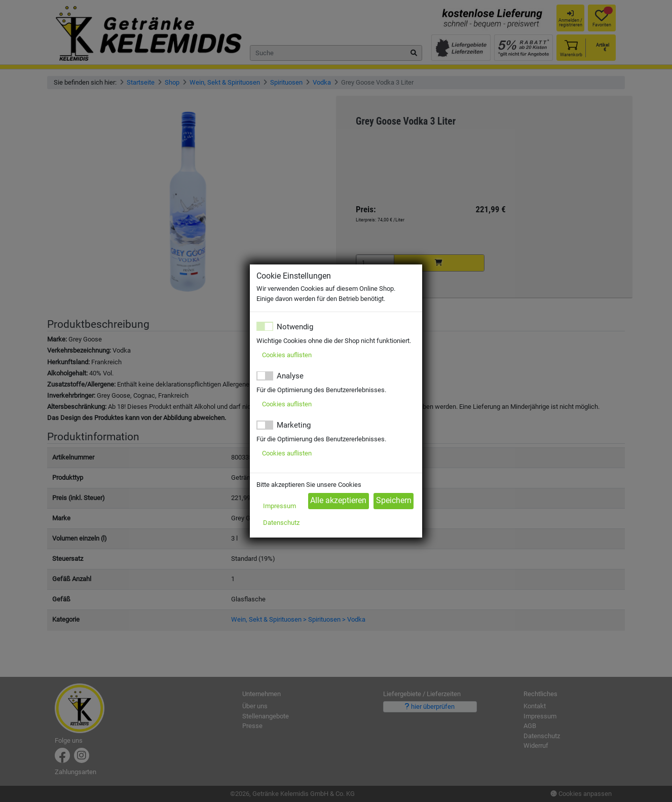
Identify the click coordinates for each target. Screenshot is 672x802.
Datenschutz (281, 523)
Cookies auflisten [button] (287, 355)
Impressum (279, 506)
